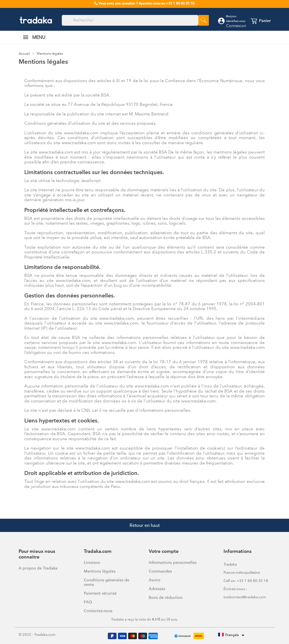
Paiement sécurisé (100, 593)
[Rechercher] (130, 20)
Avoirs (155, 580)
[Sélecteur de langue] (232, 635)
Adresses (157, 589)
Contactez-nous (98, 611)
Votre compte (164, 552)
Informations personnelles (173, 562)
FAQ (88, 602)
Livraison (92, 562)
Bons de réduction (166, 597)
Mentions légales (100, 571)
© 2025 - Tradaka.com (37, 635)
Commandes (160, 571)
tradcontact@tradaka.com (245, 597)
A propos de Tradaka (38, 568)
